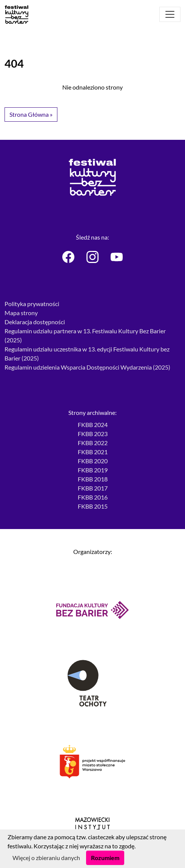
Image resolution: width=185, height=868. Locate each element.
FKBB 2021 (93, 452)
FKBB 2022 (93, 443)
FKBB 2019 (93, 470)
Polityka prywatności (32, 304)
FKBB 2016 (93, 497)
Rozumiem (105, 858)
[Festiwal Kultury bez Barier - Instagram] (92, 257)
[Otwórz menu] (170, 14)
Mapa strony (21, 313)
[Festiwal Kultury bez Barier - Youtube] (117, 257)
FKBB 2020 (93, 461)
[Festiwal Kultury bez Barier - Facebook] (68, 257)
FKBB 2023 (93, 434)
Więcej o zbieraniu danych (46, 858)
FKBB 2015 (93, 506)
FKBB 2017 (93, 488)
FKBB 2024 (93, 425)
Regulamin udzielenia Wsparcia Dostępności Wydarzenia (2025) (87, 367)
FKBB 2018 (93, 479)
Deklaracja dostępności (35, 322)
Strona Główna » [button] (31, 114)
